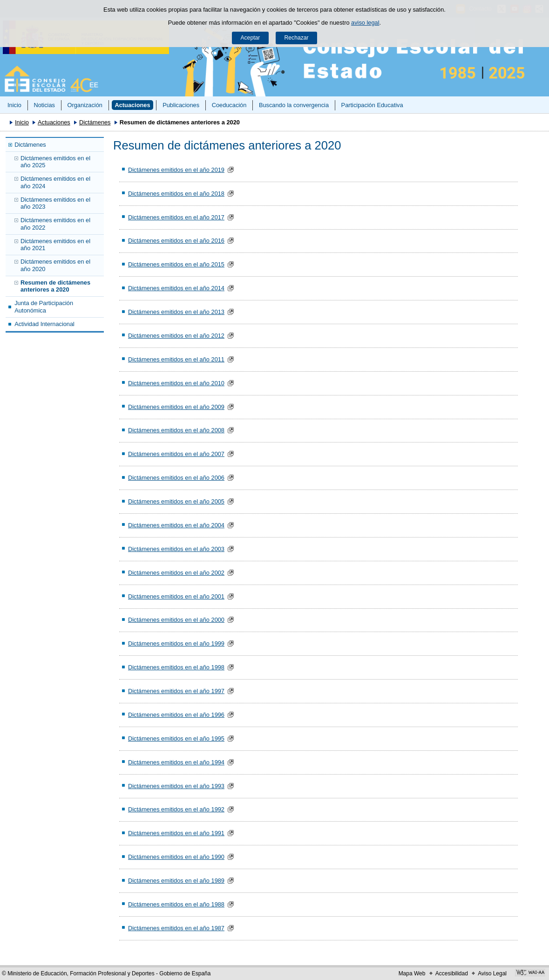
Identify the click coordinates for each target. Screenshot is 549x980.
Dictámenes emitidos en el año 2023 (55, 203)
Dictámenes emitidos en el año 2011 (176, 359)
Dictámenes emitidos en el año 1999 (176, 643)
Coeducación (229, 105)
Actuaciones (132, 105)
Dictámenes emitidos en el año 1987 (176, 928)
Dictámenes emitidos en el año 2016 (176, 241)
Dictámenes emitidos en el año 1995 (176, 738)
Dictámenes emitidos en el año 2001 (176, 596)
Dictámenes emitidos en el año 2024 (55, 182)
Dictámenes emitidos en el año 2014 (176, 288)
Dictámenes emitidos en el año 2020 (55, 265)
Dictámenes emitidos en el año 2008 (176, 430)
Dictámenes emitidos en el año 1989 (176, 881)
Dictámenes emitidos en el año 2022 (55, 224)
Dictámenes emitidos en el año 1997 (176, 691)
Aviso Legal (492, 973)
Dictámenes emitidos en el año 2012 (176, 336)
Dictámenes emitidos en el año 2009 (176, 407)
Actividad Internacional (44, 324)
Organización (85, 105)
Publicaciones (181, 105)
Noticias (44, 105)
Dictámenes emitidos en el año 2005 (176, 501)
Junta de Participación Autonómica (44, 306)
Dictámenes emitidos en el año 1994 (176, 762)
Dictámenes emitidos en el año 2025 (55, 162)
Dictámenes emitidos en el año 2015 (176, 264)
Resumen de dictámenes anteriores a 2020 (55, 286)
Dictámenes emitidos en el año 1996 (176, 715)
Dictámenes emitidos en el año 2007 (176, 454)
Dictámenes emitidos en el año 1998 (176, 667)
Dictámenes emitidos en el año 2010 (176, 383)
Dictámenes (95, 122)
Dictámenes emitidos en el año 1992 (176, 809)
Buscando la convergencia (294, 105)
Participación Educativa (372, 105)
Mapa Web (412, 973)
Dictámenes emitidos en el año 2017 (176, 217)
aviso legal (365, 23)
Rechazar (297, 38)
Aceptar (250, 38)
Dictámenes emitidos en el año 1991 (176, 833)
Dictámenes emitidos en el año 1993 (176, 786)
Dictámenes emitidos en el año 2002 (176, 573)
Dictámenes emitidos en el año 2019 (176, 170)
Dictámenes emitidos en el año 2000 (176, 620)
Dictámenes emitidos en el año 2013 (176, 312)
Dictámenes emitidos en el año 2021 (55, 245)
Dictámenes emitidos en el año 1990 (176, 857)
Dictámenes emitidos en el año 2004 (176, 525)
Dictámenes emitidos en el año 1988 (176, 904)
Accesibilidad (452, 973)
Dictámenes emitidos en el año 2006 (176, 478)
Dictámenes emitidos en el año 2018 (176, 194)
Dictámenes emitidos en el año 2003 (176, 549)
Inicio (14, 105)
